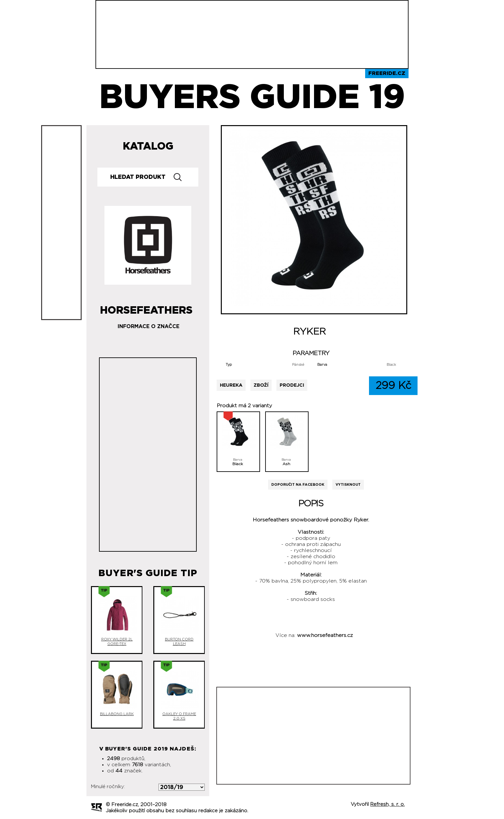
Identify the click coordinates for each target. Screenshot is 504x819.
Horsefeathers (146, 308)
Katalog (148, 146)
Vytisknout (348, 485)
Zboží (261, 385)
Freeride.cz (387, 73)
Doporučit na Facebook (298, 485)
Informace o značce (148, 327)
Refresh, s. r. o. (387, 804)
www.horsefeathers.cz (325, 635)
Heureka (231, 385)
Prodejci (292, 385)
